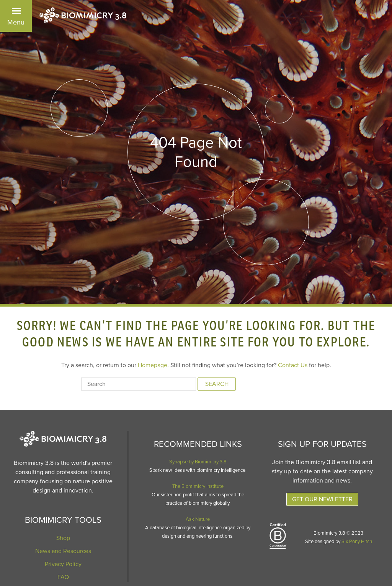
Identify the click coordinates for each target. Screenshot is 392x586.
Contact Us (293, 365)
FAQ (63, 577)
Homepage (153, 365)
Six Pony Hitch (357, 542)
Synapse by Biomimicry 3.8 (198, 462)
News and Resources (63, 551)
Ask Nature (198, 519)
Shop (63, 538)
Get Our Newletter (322, 499)
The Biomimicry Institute (198, 486)
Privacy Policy (63, 564)
